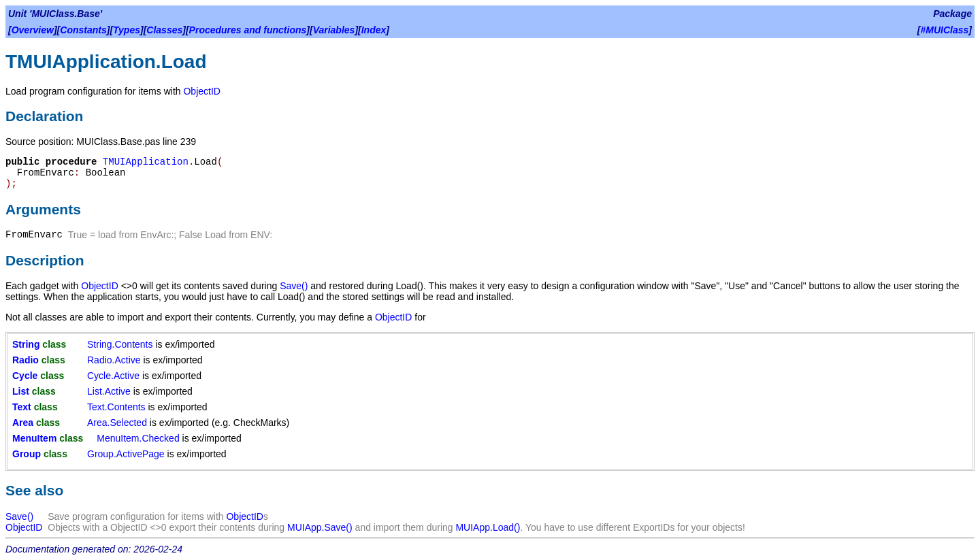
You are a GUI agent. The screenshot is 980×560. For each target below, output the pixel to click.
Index (374, 30)
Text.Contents (116, 407)
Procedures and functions (248, 30)
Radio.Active (114, 360)
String (26, 344)
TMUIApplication (146, 162)
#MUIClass (945, 30)
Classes (164, 30)
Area (23, 423)
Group (27, 454)
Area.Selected (117, 423)
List (21, 391)
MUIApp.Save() (320, 527)
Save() (294, 286)
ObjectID (201, 91)
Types (127, 30)
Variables (334, 30)
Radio (26, 360)
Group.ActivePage (126, 454)
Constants (83, 30)
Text (22, 407)
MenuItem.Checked (138, 438)
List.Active (109, 391)
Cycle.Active (113, 376)
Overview (33, 30)
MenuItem (34, 438)
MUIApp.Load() (488, 527)
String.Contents (120, 344)
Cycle (25, 376)
